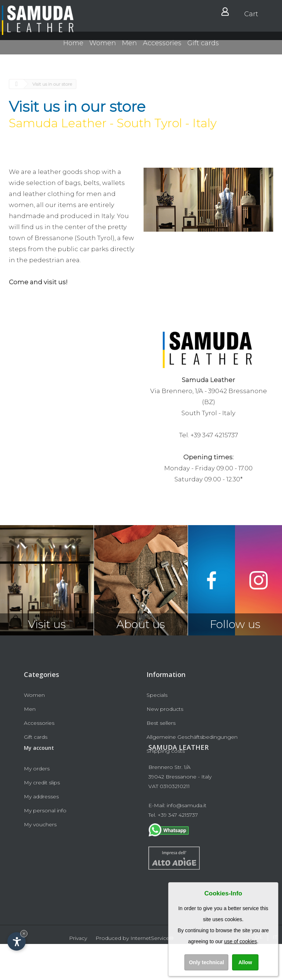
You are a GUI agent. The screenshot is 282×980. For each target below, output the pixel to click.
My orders (37, 805)
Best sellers (161, 723)
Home (73, 50)
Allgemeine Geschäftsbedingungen (192, 737)
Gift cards (203, 50)
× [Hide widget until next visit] (24, 933)
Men (129, 50)
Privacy (78, 974)
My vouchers (40, 860)
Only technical (206, 962)
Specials (157, 695)
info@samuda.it (187, 841)
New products (165, 709)
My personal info (45, 847)
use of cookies (241, 941)
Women (103, 50)
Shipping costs (166, 751)
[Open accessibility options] (17, 941)
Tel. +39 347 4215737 (173, 851)
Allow (245, 962)
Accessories (162, 50)
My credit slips (42, 819)
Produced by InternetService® (135, 974)
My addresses (41, 833)
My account (39, 784)
